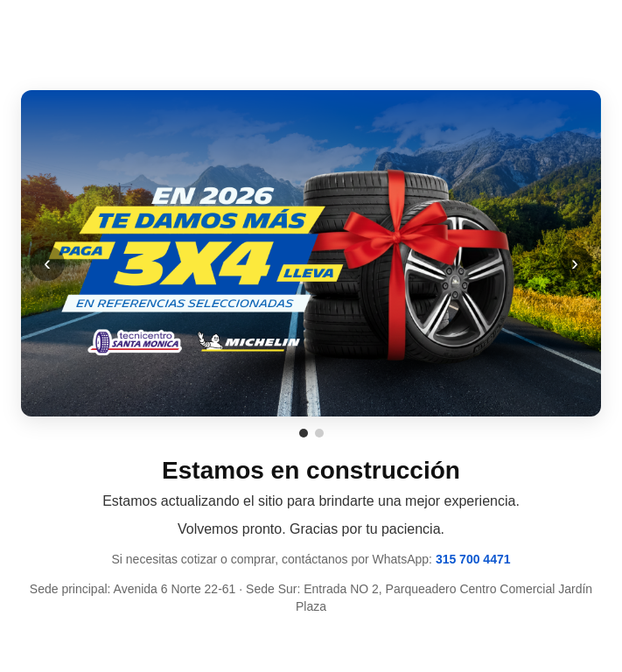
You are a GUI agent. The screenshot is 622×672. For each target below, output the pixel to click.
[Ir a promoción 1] (304, 433)
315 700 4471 (473, 559)
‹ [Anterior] (47, 263)
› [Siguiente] (575, 263)
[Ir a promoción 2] (319, 433)
